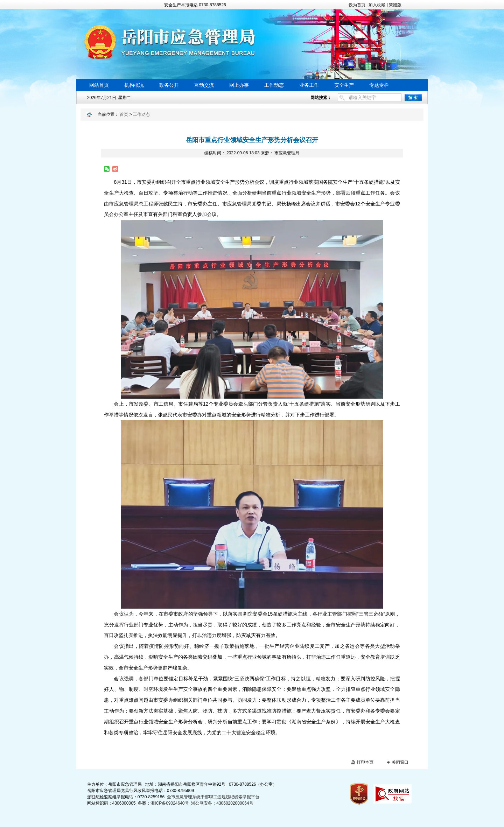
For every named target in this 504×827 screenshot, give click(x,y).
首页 (124, 114)
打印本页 (365, 762)
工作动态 (141, 114)
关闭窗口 (400, 762)
